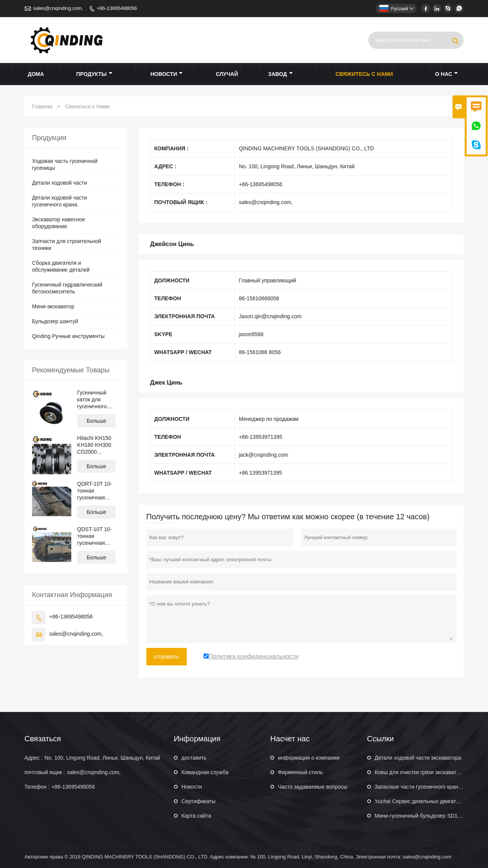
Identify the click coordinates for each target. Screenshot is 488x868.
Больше (96, 421)
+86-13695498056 (117, 8)
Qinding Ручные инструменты (68, 336)
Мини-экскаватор (53, 306)
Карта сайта (196, 816)
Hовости (192, 787)
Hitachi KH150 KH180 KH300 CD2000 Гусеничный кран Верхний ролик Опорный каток (98, 445)
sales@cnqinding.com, (58, 8)
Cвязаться (43, 739)
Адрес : (34, 758)
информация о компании (309, 758)
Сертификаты (198, 801)
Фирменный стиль (300, 772)
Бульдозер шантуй (55, 321)
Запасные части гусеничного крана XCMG (427, 787)
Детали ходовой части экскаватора (418, 758)
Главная (42, 106)
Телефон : (37, 787)
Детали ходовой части (59, 183)
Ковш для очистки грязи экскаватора (420, 772)
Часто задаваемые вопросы (313, 787)
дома (36, 74)
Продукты (94, 74)
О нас (446, 74)
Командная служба (205, 772)
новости (166, 74)
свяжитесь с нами (364, 74)
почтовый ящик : (45, 772)
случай (227, 74)
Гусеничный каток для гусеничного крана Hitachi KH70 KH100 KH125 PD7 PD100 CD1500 (96, 400)
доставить (194, 758)
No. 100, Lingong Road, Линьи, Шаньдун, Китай (103, 758)
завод (280, 74)
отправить (167, 657)
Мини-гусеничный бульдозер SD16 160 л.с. (428, 816)
